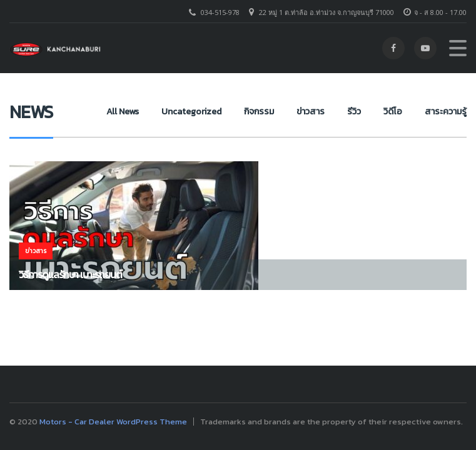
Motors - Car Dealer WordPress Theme (113, 422)
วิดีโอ (393, 112)
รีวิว (354, 112)
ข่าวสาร (311, 112)
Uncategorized (191, 112)
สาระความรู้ (446, 112)
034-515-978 (220, 12)
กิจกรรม (259, 112)
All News (123, 112)
